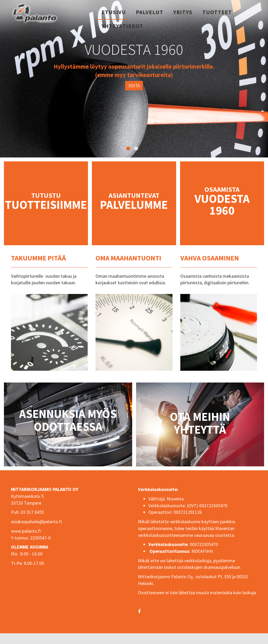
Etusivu (114, 12)
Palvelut (150, 12)
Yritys (183, 12)
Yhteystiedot (122, 26)
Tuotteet (217, 12)
